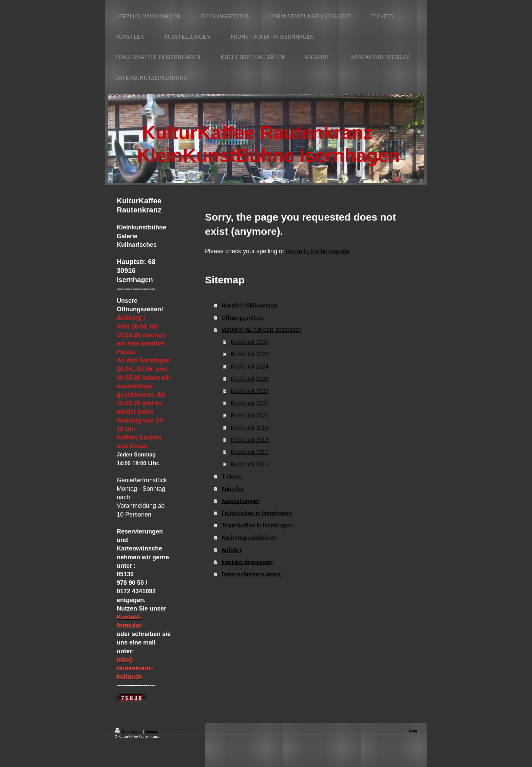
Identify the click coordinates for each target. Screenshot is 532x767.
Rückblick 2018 (250, 440)
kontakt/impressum (247, 562)
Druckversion (129, 731)
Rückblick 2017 (250, 452)
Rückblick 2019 (250, 427)
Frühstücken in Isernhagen (257, 513)
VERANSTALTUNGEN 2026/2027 (262, 330)
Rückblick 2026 (250, 342)
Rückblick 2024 (250, 366)
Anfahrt (232, 550)
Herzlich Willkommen (249, 305)
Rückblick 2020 (250, 415)
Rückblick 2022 (250, 391)
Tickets (232, 476)
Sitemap (152, 731)
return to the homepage (318, 251)
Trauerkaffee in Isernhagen (257, 525)
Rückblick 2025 (250, 354)
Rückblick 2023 (250, 379)
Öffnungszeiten (242, 317)
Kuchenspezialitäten (249, 537)
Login (413, 730)
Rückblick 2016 (250, 464)
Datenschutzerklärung (251, 574)
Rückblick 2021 (250, 403)
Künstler (233, 489)
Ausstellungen (241, 501)
